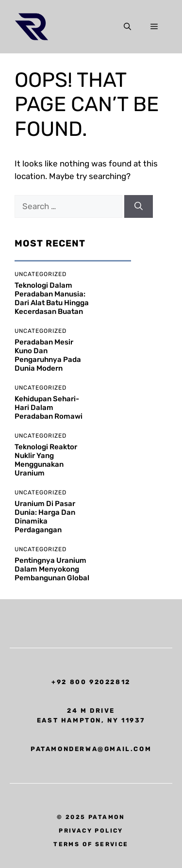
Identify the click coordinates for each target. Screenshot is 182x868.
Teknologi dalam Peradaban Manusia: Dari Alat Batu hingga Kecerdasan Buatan (52, 298)
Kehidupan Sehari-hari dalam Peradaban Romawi (49, 408)
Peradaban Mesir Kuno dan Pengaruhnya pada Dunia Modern (48, 355)
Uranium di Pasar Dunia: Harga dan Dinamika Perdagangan (45, 517)
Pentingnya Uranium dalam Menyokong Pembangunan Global (52, 569)
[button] (127, 27)
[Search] (139, 207)
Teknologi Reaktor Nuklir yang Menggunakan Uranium (46, 460)
